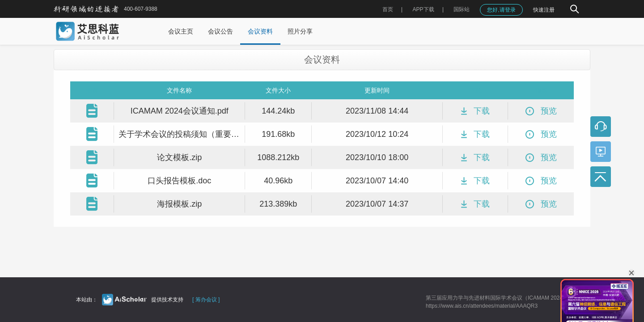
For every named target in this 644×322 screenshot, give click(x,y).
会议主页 (181, 31)
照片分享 (300, 31)
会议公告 (220, 31)
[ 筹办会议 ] (206, 300)
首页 (388, 9)
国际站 (462, 9)
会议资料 (260, 31)
